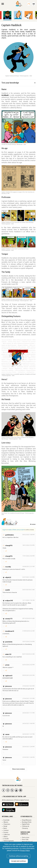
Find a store (26, 838)
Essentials (6, 820)
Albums (6, 822)
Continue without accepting (18, 856)
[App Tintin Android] (9, 811)
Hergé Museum (27, 820)
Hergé (5, 826)
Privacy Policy (25, 851)
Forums (6, 833)
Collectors (7, 835)
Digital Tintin (26, 824)
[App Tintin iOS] (8, 805)
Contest (6, 831)
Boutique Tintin (27, 822)
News (5, 828)
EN (34, 4)
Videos (6, 837)
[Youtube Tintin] (16, 790)
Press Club (25, 840)
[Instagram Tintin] (8, 790)
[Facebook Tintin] (4, 790)
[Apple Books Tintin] (22, 805)
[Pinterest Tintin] (21, 790)
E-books (6, 839)
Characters (7, 824)
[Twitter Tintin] (12, 790)
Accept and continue (19, 861)
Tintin (9, 841)
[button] (35, 11)
